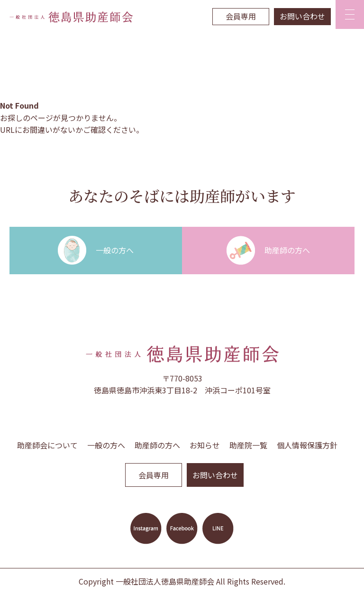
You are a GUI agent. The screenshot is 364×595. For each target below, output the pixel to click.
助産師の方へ (157, 445)
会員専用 (241, 16)
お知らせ (205, 445)
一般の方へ (106, 445)
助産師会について (47, 445)
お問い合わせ (302, 16)
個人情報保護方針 (307, 445)
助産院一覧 (248, 445)
